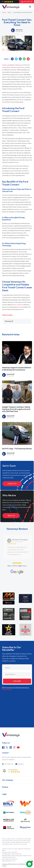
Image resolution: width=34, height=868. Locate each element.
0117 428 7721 (9, 764)
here (13, 305)
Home (4, 12)
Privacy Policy (7, 690)
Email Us (21, 764)
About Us (11, 516)
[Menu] (30, 7)
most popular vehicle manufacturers (13, 67)
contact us (20, 305)
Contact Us (12, 484)
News (10, 12)
